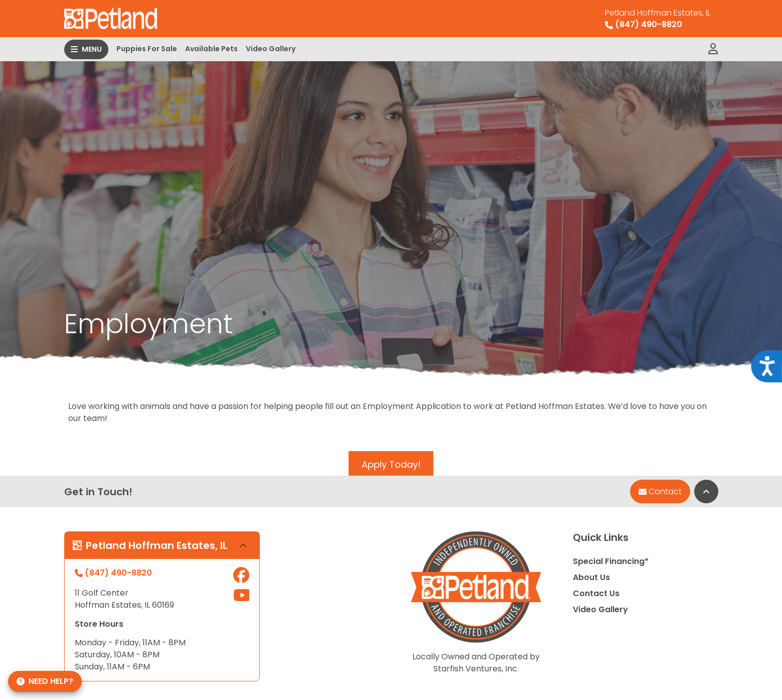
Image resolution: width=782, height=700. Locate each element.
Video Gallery (271, 49)
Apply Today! (391, 464)
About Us (591, 577)
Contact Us (596, 593)
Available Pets (211, 49)
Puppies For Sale (147, 49)
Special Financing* (611, 561)
